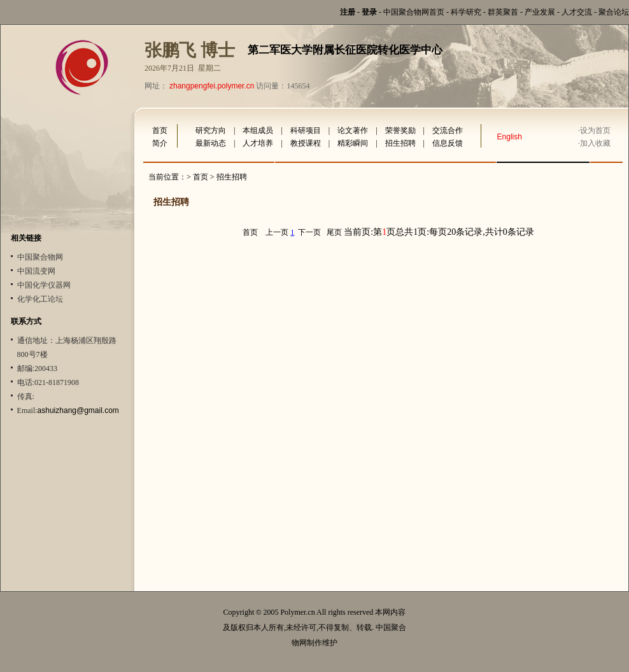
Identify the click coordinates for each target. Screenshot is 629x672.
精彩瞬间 (353, 143)
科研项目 (306, 130)
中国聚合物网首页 (414, 12)
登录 (369, 12)
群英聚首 (503, 12)
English (510, 137)
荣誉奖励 (400, 130)
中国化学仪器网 (44, 285)
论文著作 (353, 130)
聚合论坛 (614, 12)
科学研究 (466, 12)
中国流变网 (36, 271)
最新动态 (211, 143)
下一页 (309, 232)
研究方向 (211, 130)
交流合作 (448, 130)
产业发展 (540, 12)
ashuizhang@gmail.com (78, 410)
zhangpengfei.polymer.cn (212, 86)
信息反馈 (448, 143)
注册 (348, 12)
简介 (160, 143)
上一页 (277, 232)
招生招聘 (400, 143)
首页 (160, 130)
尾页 (334, 232)
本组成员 (258, 130)
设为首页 (595, 130)
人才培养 (258, 143)
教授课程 (306, 143)
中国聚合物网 (40, 257)
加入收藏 (595, 143)
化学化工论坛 (40, 299)
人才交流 (577, 12)
